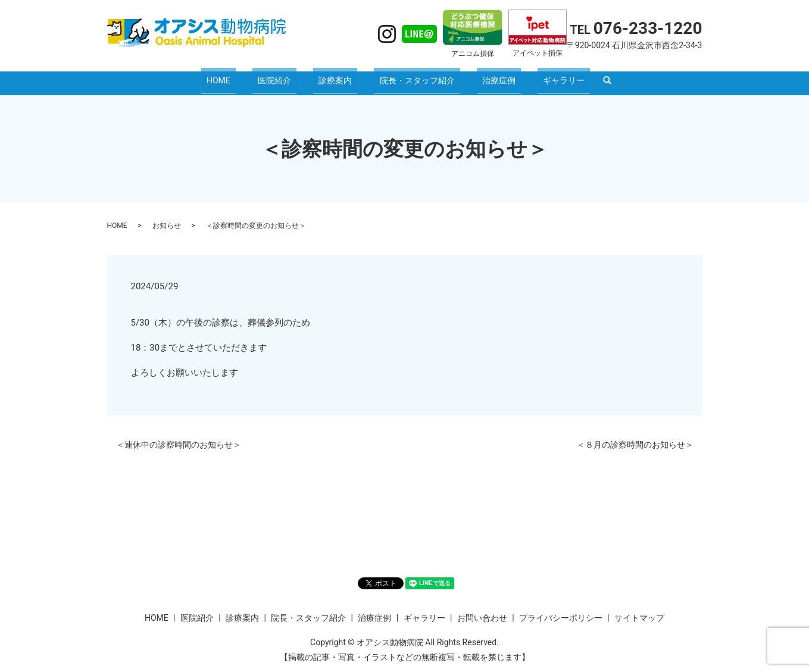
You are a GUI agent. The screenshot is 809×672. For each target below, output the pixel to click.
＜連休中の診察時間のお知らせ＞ (179, 437)
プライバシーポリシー (561, 610)
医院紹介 (291, 76)
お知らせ (167, 218)
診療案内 (341, 76)
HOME (246, 76)
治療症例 (482, 76)
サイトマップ (639, 610)
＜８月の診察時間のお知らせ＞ (635, 437)
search (574, 77)
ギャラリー (536, 76)
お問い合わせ (482, 610)
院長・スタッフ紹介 (411, 76)
